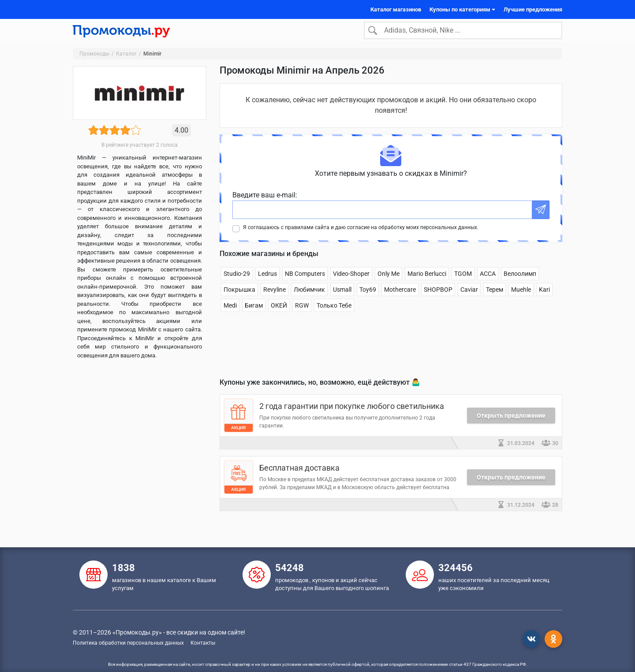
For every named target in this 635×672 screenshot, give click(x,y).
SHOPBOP (438, 299)
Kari (544, 299)
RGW (302, 315)
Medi (230, 315)
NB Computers (305, 283)
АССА (488, 283)
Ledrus (267, 283)
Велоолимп (520, 283)
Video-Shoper (351, 283)
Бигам (254, 315)
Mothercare (400, 299)
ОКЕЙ (279, 315)
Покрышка (239, 299)
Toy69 (368, 299)
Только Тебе (334, 315)
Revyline (275, 299)
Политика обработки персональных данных (128, 643)
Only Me (388, 283)
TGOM (463, 283)
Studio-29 (237, 283)
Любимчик (309, 299)
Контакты (203, 643)
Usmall (342, 299)
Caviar (469, 299)
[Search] (463, 35)
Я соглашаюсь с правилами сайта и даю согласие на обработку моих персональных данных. (361, 237)
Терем (495, 299)
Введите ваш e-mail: (265, 204)
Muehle (521, 299)
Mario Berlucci (427, 283)
